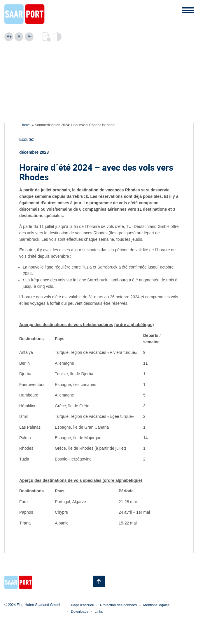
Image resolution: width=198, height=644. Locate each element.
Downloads (79, 612)
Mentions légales (156, 605)
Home (25, 125)
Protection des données (118, 605)
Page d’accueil (82, 605)
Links (99, 612)
